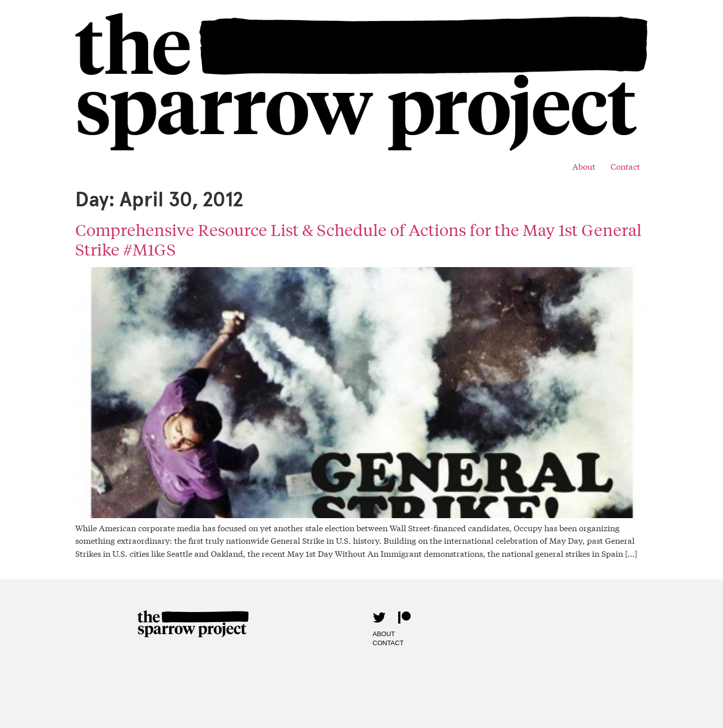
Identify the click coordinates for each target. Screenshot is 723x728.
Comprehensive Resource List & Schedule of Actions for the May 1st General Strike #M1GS (358, 239)
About (584, 166)
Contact (625, 166)
